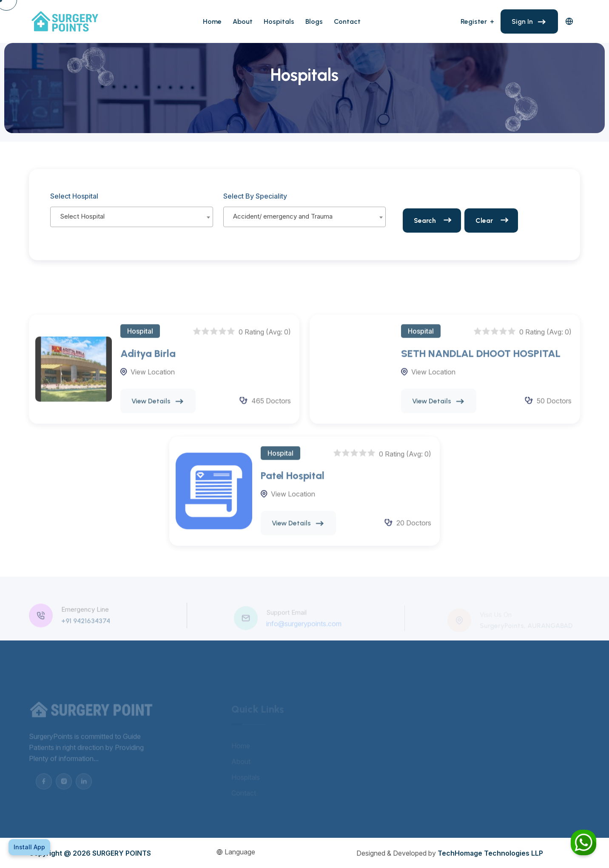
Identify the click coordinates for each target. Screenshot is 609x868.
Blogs (314, 21)
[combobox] (132, 217)
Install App (29, 847)
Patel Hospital (293, 481)
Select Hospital (74, 196)
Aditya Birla (148, 359)
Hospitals (279, 21)
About (243, 21)
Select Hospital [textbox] (82, 216)
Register (474, 21)
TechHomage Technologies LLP (490, 853)
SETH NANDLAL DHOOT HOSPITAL (481, 359)
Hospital (140, 337)
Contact (347, 21)
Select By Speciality (255, 196)
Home (212, 21)
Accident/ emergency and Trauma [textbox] (283, 216)
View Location (153, 378)
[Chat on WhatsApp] (583, 842)
